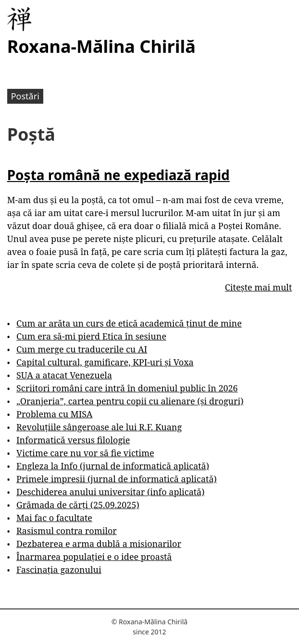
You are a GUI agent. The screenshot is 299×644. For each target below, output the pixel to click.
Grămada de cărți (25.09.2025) (78, 505)
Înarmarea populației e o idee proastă (94, 557)
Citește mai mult (258, 287)
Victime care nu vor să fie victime (85, 453)
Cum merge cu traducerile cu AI (82, 349)
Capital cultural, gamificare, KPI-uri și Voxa (105, 362)
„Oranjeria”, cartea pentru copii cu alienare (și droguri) (130, 401)
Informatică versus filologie (73, 440)
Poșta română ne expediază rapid (118, 175)
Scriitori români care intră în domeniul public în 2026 (127, 388)
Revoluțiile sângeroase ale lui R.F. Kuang (99, 427)
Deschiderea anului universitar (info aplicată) (110, 492)
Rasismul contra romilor (67, 531)
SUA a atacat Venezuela (64, 375)
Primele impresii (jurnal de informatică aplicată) (117, 479)
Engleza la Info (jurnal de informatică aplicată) (113, 466)
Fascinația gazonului (59, 570)
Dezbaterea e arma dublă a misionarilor (99, 544)
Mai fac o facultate (54, 518)
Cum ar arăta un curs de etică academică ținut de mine (129, 323)
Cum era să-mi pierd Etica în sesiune (91, 336)
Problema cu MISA (54, 414)
